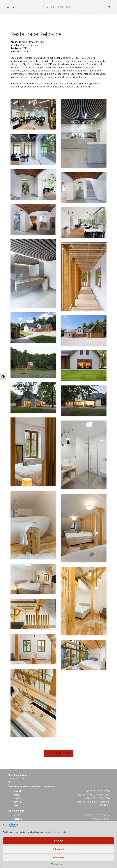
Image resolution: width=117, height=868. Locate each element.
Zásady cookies (57, 864)
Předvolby (59, 857)
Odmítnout (58, 849)
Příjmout (59, 841)
